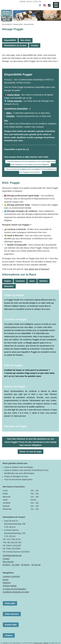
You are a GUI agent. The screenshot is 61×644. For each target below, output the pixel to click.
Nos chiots (26, 40)
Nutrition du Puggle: (15, 387)
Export (6, 580)
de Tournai (36, 565)
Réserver (7, 583)
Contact (35, 45)
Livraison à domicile (11, 576)
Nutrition (43, 281)
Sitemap (46, 643)
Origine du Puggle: (14, 295)
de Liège (16, 565)
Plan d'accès (8, 562)
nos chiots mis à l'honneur (37, 269)
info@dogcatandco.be (12, 555)
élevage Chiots (18, 24)
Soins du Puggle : (14, 365)
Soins (32, 281)
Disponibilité (10, 40)
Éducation (9, 286)
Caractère (20, 281)
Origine (8, 281)
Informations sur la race (15, 45)
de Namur (25, 565)
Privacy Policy (38, 643)
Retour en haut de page (31, 452)
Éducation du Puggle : (16, 426)
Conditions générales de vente (16, 592)
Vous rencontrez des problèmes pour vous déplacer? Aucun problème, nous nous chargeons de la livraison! (32, 171)
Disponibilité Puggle (18, 74)
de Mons (7, 565)
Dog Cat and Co (7, 24)
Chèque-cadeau (10, 586)
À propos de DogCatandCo (14, 589)
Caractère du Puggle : (16, 319)
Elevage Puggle (29, 24)
